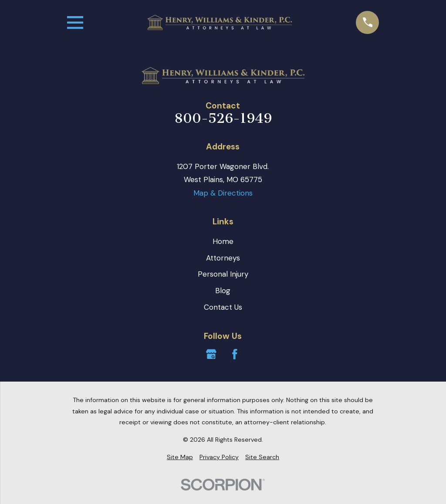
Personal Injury (223, 274)
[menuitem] (180, 457)
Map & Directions (223, 193)
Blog (223, 291)
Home (223, 241)
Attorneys (223, 258)
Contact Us (223, 307)
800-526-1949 (223, 119)
